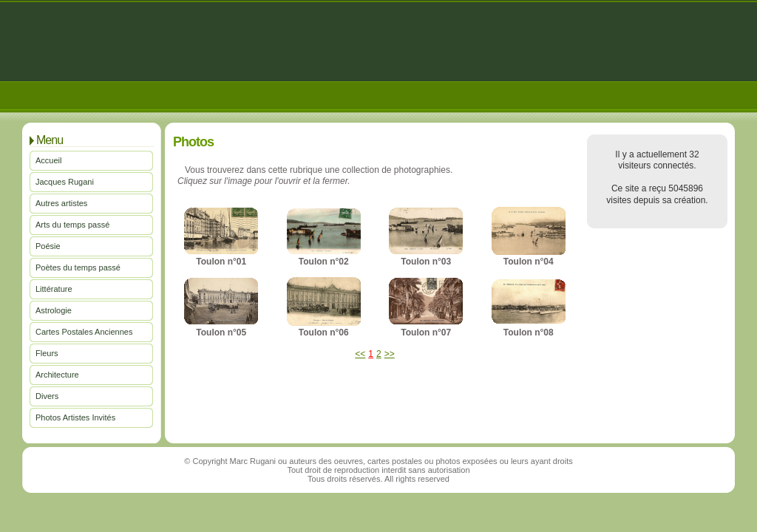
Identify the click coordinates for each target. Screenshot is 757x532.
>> (390, 354)
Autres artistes (61, 203)
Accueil (48, 160)
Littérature (54, 289)
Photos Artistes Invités (75, 417)
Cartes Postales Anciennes (84, 332)
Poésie (48, 246)
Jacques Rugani (65, 182)
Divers (47, 396)
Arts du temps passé (72, 225)
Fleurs (47, 353)
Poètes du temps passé (78, 267)
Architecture (57, 375)
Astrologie (54, 310)
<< (360, 354)
